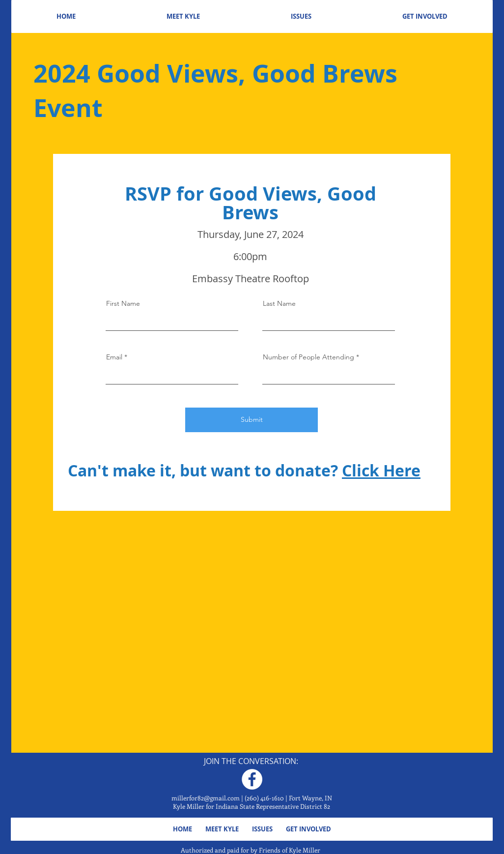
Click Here (381, 471)
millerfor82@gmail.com (206, 798)
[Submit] (252, 420)
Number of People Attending (308, 357)
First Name (123, 303)
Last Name (279, 303)
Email (114, 357)
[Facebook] (252, 779)
